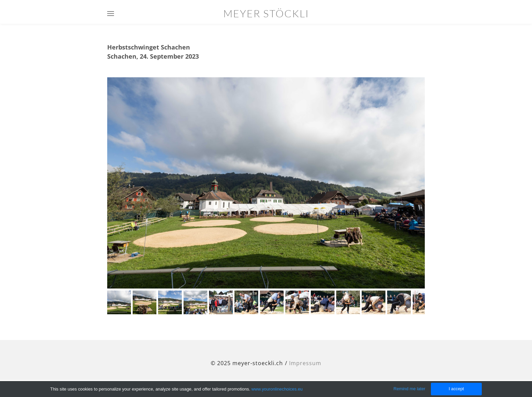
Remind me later (410, 389)
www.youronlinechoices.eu (277, 389)
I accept (456, 389)
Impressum (305, 363)
